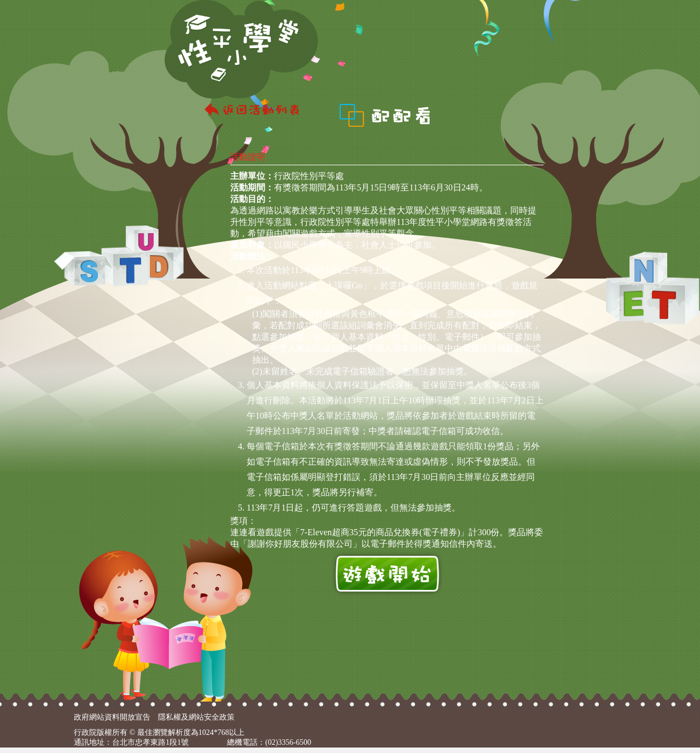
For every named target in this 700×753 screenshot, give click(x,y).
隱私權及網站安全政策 (196, 717)
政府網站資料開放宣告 (112, 717)
